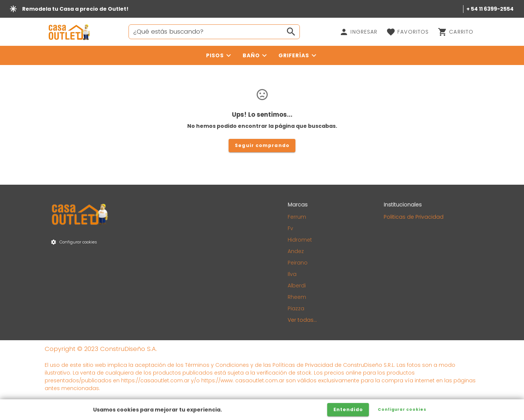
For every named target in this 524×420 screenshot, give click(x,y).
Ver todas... (302, 320)
